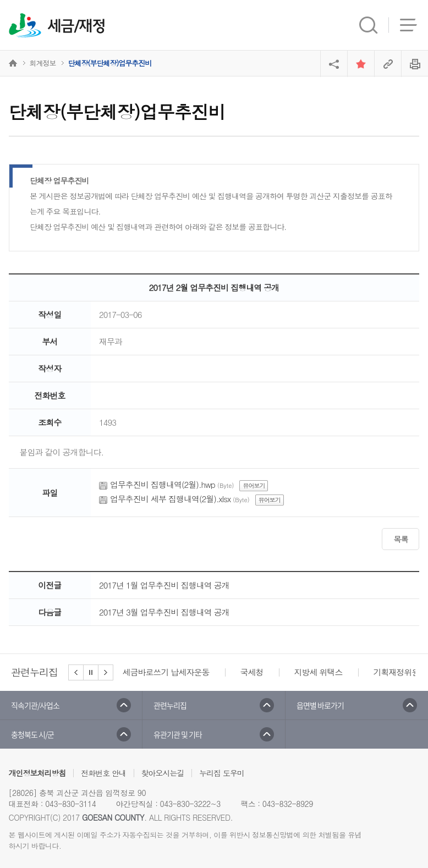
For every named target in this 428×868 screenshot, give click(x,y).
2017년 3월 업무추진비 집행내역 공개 (164, 612)
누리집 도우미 (222, 773)
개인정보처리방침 (37, 773)
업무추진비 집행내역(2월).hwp (163, 484)
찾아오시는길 (163, 773)
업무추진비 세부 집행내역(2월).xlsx (170, 499)
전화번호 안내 (103, 773)
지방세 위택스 (319, 672)
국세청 (252, 672)
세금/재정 (76, 26)
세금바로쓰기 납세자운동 (166, 672)
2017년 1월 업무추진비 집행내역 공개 (164, 585)
